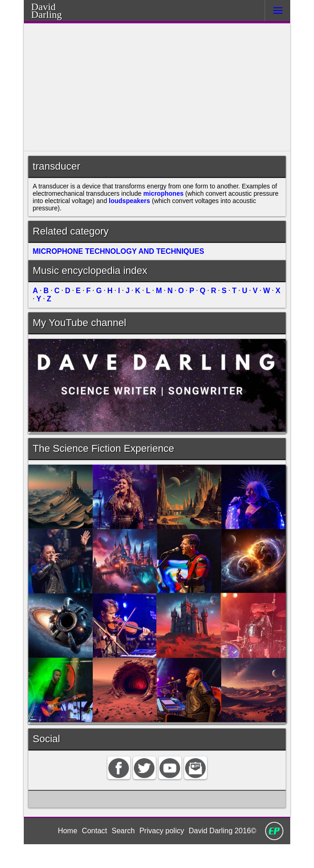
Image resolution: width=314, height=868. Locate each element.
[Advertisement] (157, 87)
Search (122, 854)
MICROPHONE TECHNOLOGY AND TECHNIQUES (115, 262)
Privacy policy (161, 854)
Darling (58, 13)
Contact (93, 854)
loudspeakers (188, 206)
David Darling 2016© (224, 854)
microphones (207, 197)
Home (65, 854)
